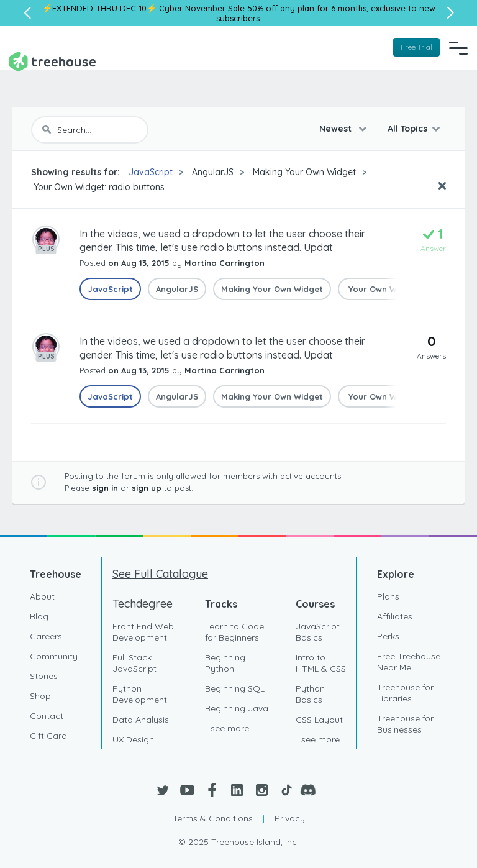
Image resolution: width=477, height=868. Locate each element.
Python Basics (310, 694)
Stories (44, 676)
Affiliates (395, 616)
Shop (40, 696)
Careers (46, 636)
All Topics (407, 129)
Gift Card (48, 736)
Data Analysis (141, 720)
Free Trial (416, 47)
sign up (147, 488)
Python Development (140, 694)
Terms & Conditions (213, 818)
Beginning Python (225, 663)
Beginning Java (237, 708)
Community (54, 656)
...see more (227, 728)
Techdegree (143, 604)
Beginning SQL (235, 688)
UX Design (133, 739)
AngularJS (213, 172)
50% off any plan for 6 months (307, 8)
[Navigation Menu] (458, 48)
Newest (337, 129)
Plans (388, 596)
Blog (39, 616)
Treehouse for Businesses (405, 724)
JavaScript (151, 172)
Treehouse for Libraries (405, 693)
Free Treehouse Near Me (409, 662)
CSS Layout (319, 720)
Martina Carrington (225, 263)
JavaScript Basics (318, 632)
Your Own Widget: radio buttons (98, 187)
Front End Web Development (143, 632)
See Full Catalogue (160, 574)
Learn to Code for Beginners (234, 632)
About (42, 596)
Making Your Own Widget (304, 172)
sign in (105, 488)
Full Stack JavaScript (134, 663)
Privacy (290, 818)
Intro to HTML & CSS (321, 663)
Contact (47, 716)
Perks (388, 636)
